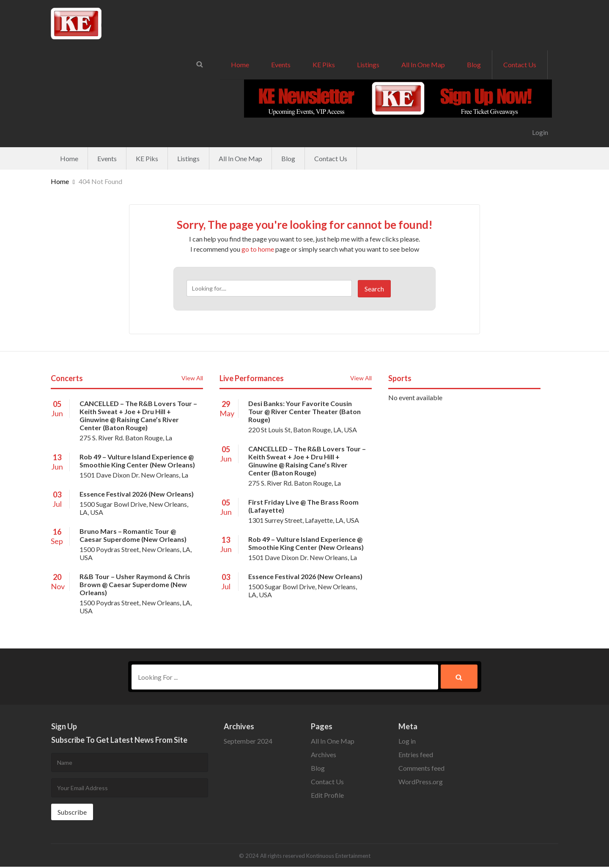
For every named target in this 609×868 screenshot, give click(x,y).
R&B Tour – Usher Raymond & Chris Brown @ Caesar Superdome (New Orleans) (135, 584)
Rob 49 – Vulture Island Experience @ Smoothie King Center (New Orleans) (137, 461)
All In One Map (423, 65)
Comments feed (421, 769)
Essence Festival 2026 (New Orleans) (137, 494)
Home (240, 65)
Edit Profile (327, 796)
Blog (474, 65)
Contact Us (520, 65)
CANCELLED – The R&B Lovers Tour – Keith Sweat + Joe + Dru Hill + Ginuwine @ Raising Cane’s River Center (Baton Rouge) (138, 415)
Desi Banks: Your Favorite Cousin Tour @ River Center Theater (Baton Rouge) (304, 411)
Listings (368, 65)
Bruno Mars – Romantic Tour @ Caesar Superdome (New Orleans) (133, 535)
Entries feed (416, 756)
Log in (407, 742)
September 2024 (248, 742)
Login (540, 132)
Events (281, 65)
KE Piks (324, 65)
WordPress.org (421, 783)
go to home (258, 249)
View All (192, 378)
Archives (324, 756)
